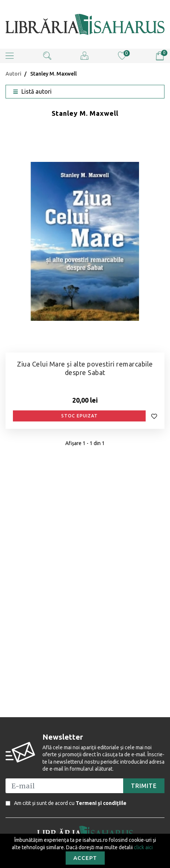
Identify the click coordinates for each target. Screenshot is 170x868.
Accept (85, 858)
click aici (143, 847)
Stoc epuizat (79, 416)
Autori (13, 74)
